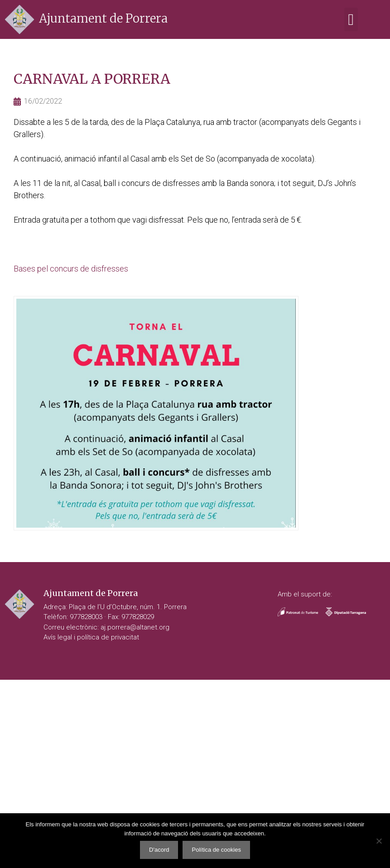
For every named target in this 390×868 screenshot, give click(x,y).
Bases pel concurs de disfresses (71, 269)
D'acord (159, 850)
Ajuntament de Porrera (103, 18)
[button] (351, 20)
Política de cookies (216, 850)
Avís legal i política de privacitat (91, 637)
